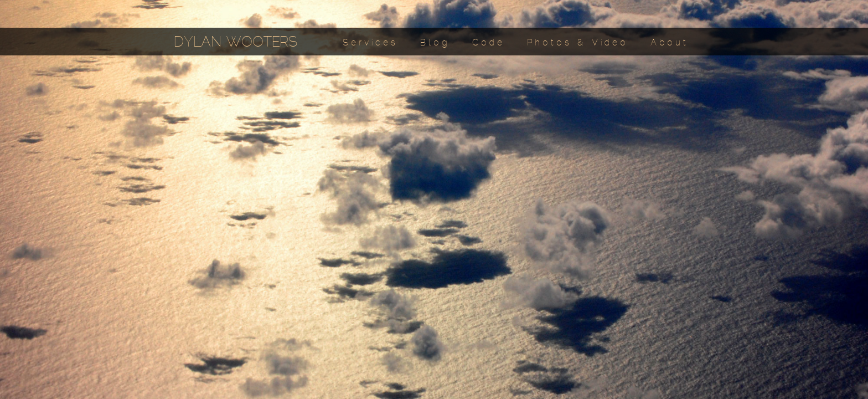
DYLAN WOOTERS (236, 43)
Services (370, 43)
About (670, 43)
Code (489, 43)
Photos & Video (578, 43)
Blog (435, 43)
